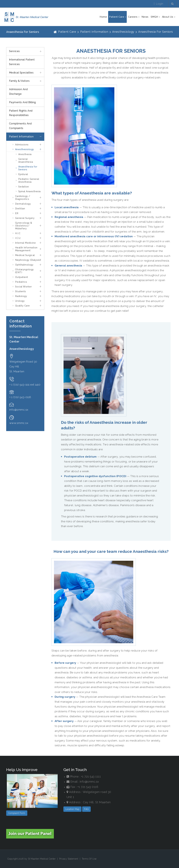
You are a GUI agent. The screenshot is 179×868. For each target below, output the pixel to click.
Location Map (72, 809)
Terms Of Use (89, 859)
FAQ (86, 809)
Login (160, 4)
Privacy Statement (69, 859)
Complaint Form (17, 813)
